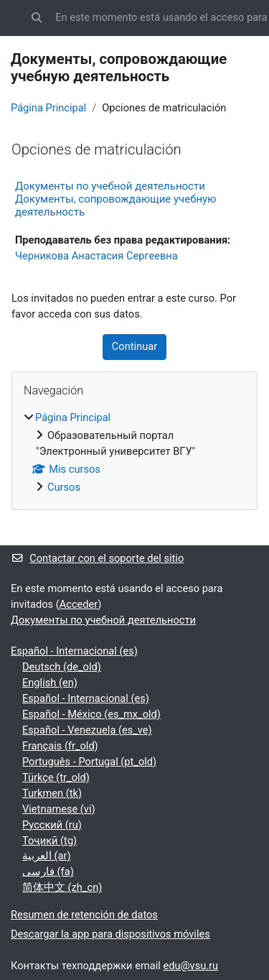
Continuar (134, 346)
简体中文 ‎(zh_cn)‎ (62, 887)
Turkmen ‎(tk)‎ (52, 793)
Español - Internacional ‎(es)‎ (74, 651)
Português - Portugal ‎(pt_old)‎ (89, 762)
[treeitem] (134, 453)
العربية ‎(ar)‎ (47, 856)
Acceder (79, 604)
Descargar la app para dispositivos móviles (110, 934)
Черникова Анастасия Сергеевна (96, 256)
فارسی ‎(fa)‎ (48, 872)
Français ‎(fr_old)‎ (60, 746)
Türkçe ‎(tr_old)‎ (56, 777)
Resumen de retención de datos (84, 915)
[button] (37, 18)
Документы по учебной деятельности (103, 620)
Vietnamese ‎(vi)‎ (59, 809)
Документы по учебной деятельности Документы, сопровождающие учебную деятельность (115, 199)
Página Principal (48, 108)
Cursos (64, 487)
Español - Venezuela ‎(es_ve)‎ (87, 730)
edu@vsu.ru (190, 966)
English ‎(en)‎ (50, 683)
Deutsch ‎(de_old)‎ (62, 667)
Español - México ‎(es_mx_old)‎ (91, 714)
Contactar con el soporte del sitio (97, 558)
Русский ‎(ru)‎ (52, 825)
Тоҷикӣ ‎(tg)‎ (49, 841)
